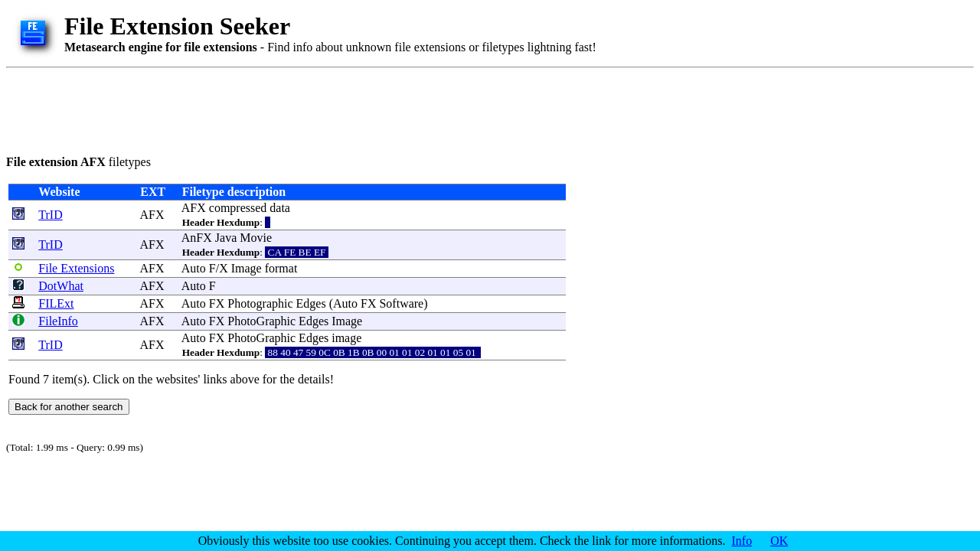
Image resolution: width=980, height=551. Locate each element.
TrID (50, 215)
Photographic (260, 303)
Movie (256, 238)
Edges (311, 303)
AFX (152, 215)
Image (247, 268)
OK (779, 541)
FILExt (56, 303)
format (281, 268)
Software (401, 303)
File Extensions (76, 268)
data (280, 208)
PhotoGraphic (261, 321)
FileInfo (58, 321)
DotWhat (61, 286)
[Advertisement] (285, 109)
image (346, 338)
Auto (194, 268)
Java (226, 238)
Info (742, 541)
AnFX (197, 238)
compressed (238, 208)
